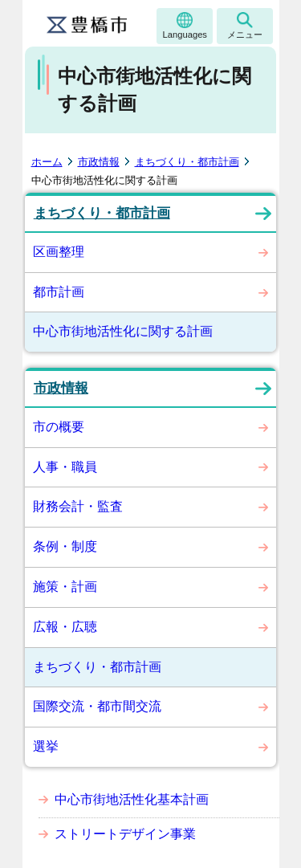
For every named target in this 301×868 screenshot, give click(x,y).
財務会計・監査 (78, 506)
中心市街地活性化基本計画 (132, 799)
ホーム (47, 162)
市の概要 (59, 427)
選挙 (46, 746)
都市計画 (59, 292)
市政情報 (99, 162)
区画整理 (59, 252)
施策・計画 (65, 587)
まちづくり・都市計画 (187, 162)
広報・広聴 (65, 627)
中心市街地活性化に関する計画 (123, 331)
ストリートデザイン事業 (125, 834)
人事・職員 (65, 467)
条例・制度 (65, 546)
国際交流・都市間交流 (97, 706)
